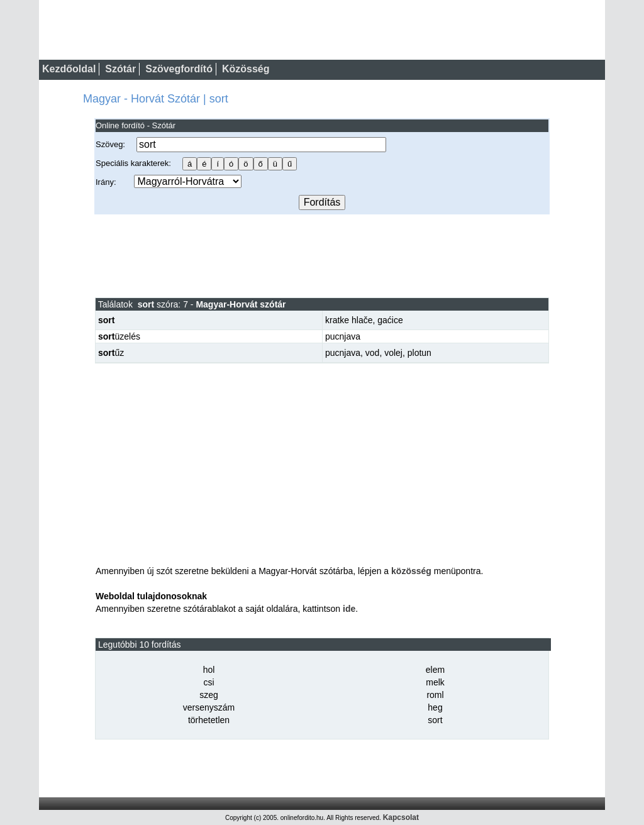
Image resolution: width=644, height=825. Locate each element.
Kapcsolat (401, 817)
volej (393, 353)
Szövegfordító (179, 69)
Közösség (246, 69)
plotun (419, 353)
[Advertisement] (322, 255)
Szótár (120, 69)
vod (373, 353)
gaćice (390, 320)
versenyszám (209, 707)
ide (349, 609)
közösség (411, 571)
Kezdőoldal (69, 69)
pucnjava (343, 336)
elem (435, 670)
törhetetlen (209, 720)
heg (435, 707)
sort (435, 720)
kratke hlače (349, 320)
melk (435, 682)
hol (209, 670)
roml (435, 695)
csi (208, 682)
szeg (209, 695)
